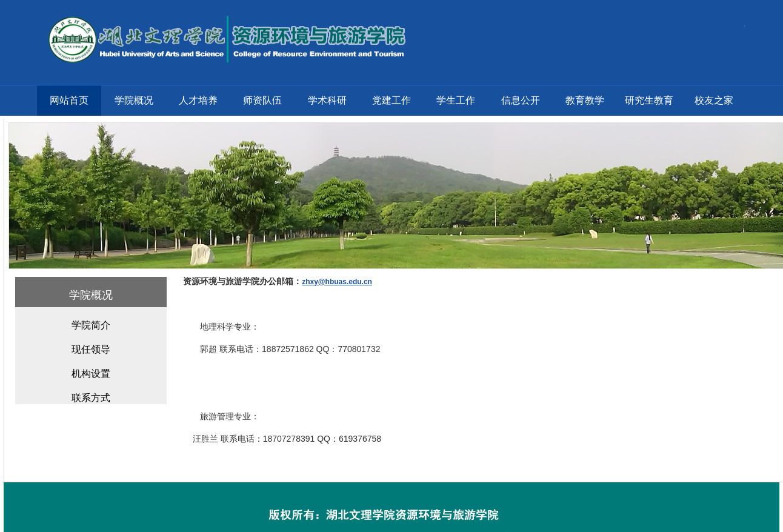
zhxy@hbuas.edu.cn (337, 282)
